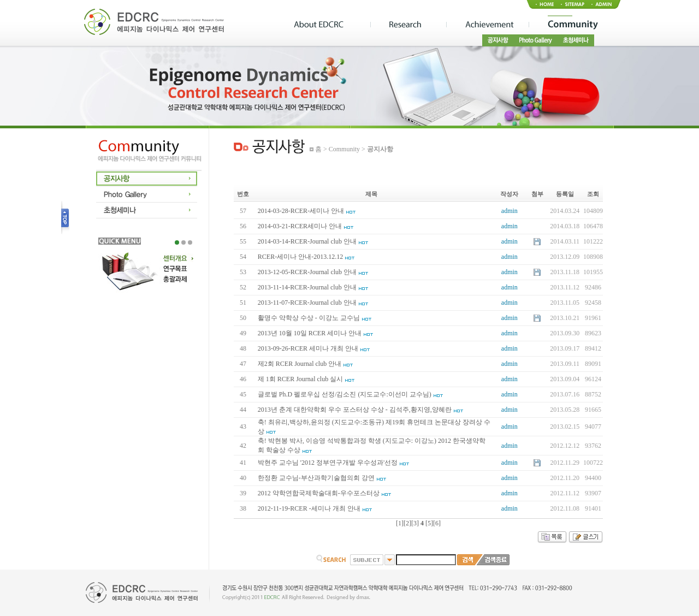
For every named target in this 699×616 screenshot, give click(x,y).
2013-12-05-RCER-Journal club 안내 (307, 272)
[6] (437, 523)
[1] (400, 523)
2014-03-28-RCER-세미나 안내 (301, 211)
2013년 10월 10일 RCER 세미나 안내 (310, 333)
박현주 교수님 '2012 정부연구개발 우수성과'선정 (328, 463)
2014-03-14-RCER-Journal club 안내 (307, 241)
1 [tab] (177, 242)
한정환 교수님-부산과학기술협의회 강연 (316, 478)
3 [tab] (190, 242)
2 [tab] (183, 242)
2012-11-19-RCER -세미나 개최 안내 (309, 508)
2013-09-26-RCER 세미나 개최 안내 (308, 348)
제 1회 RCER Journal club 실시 (300, 379)
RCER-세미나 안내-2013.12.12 (300, 257)
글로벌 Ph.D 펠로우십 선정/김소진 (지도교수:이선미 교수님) (345, 394)
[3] (415, 523)
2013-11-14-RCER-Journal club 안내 (307, 287)
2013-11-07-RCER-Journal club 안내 (307, 303)
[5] (429, 523)
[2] (407, 523)
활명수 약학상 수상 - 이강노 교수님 (309, 318)
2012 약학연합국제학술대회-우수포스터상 (319, 493)
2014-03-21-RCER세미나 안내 (300, 226)
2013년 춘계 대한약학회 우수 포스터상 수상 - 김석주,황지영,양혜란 (355, 410)
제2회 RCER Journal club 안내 (300, 364)
